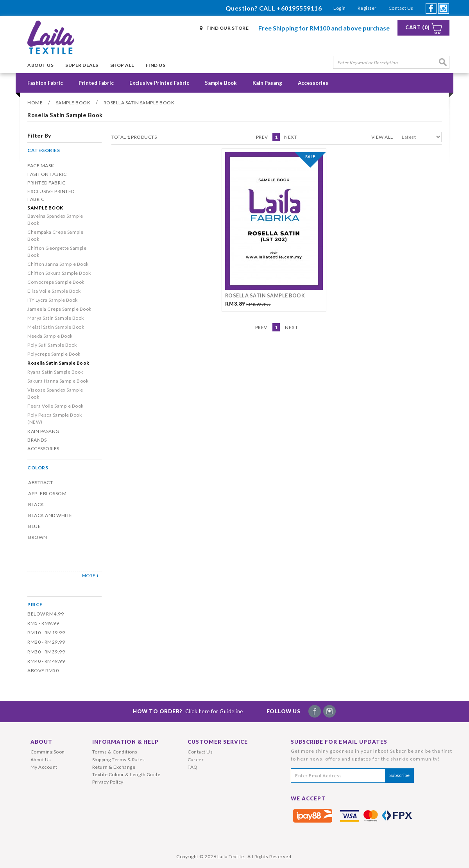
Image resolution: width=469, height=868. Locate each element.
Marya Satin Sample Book (56, 318)
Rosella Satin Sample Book (139, 103)
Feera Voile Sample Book (55, 406)
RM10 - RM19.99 (46, 633)
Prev (262, 137)
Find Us (156, 65)
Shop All (122, 65)
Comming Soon (48, 752)
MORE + (90, 575)
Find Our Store (227, 28)
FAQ (193, 767)
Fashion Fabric (45, 83)
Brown (38, 537)
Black (36, 504)
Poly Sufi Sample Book (52, 345)
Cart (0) (418, 28)
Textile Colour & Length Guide (126, 774)
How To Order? (188, 711)
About (41, 742)
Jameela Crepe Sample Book (59, 309)
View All (382, 137)
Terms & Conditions (115, 752)
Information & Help (125, 742)
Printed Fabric (96, 83)
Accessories (313, 83)
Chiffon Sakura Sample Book (59, 273)
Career (196, 760)
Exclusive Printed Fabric (159, 83)
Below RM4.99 (46, 614)
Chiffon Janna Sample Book (58, 264)
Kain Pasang (267, 83)
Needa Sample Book (50, 336)
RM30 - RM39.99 (46, 652)
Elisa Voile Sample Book (54, 291)
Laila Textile (231, 856)
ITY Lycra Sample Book (53, 300)
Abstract (40, 482)
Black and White (50, 515)
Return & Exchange (114, 767)
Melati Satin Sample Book (56, 327)
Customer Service (218, 742)
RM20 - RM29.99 (46, 642)
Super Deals (82, 65)
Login (340, 8)
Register (367, 8)
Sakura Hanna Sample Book (58, 381)
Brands (37, 440)
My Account (44, 767)
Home (35, 103)
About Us (40, 65)
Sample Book (221, 83)
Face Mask (41, 166)
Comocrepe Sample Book (56, 282)
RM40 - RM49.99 (46, 661)
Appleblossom (47, 493)
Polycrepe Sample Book (54, 354)
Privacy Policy (108, 782)
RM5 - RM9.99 (43, 623)
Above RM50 (43, 670)
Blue (34, 526)
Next (291, 137)
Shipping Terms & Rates (119, 760)
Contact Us (401, 8)
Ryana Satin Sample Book (55, 372)
